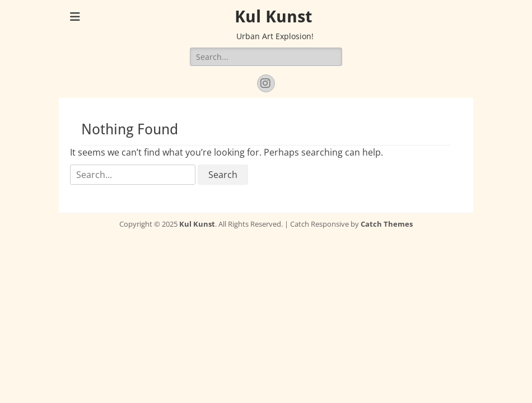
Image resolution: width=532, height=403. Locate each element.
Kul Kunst (273, 17)
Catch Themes (387, 224)
